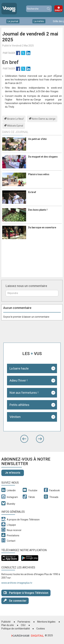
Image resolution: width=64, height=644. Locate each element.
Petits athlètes (19, 405)
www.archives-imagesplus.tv (17, 583)
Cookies (41, 629)
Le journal (13, 21)
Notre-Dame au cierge (44, 119)
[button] (24, 439)
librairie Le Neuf (15, 119)
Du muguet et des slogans (43, 157)
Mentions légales (46, 622)
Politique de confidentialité (16, 629)
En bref (32, 192)
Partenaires (24, 622)
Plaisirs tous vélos (39, 174)
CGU (23, 625)
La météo (39, 21)
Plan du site (8, 625)
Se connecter (15, 601)
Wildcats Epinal (15, 126)
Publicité (6, 622)
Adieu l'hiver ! (19, 380)
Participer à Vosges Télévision (26, 593)
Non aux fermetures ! (24, 393)
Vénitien (15, 417)
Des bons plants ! (38, 210)
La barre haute (19, 368)
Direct (59, 10)
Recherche (48, 9)
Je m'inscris (13, 473)
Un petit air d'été (37, 139)
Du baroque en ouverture (42, 227)
